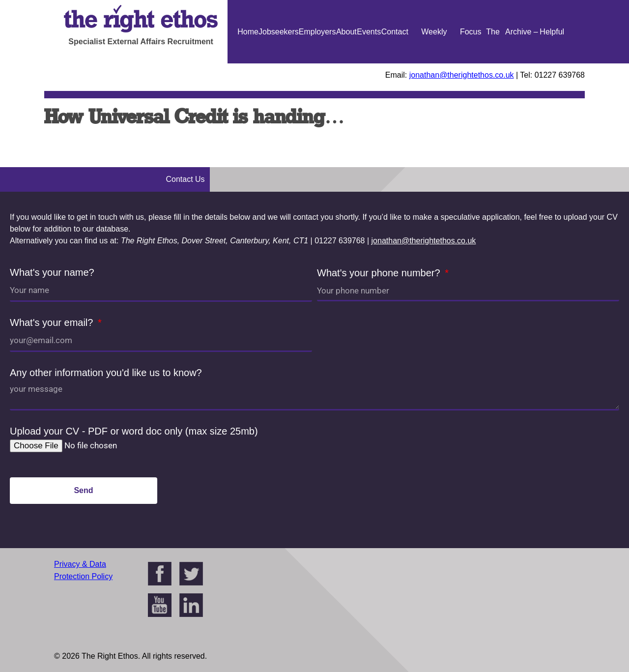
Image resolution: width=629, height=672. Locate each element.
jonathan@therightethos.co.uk (462, 75)
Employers (317, 32)
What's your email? (53, 322)
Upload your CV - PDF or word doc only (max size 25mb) (134, 431)
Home (248, 32)
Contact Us (395, 63)
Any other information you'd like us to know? (106, 373)
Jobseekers (279, 32)
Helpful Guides (552, 63)
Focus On (471, 63)
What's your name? (52, 272)
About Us (346, 63)
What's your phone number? (380, 273)
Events (369, 32)
